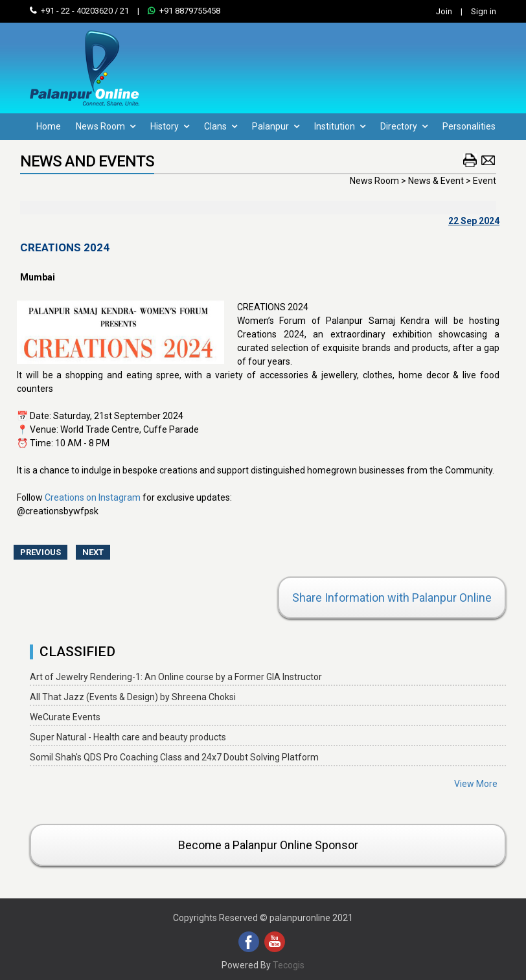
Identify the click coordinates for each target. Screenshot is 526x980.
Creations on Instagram (93, 497)
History (170, 126)
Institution (340, 126)
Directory (404, 126)
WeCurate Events (65, 717)
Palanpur (276, 126)
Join (444, 11)
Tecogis (289, 965)
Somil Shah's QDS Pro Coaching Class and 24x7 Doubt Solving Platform (174, 757)
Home (49, 126)
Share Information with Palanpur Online (392, 598)
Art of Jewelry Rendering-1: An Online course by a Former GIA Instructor (176, 677)
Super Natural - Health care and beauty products (128, 737)
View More (476, 784)
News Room (106, 126)
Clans (221, 126)
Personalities (469, 126)
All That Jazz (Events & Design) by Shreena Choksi (133, 697)
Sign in (484, 11)
